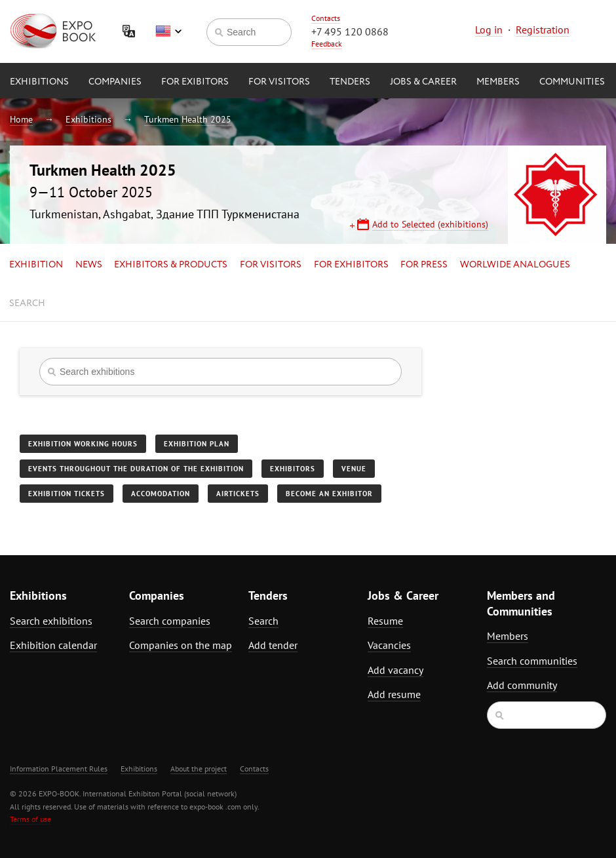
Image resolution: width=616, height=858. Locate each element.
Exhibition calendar (53, 645)
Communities (572, 82)
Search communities (532, 661)
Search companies (170, 621)
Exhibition (36, 265)
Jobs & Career (423, 82)
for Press (424, 265)
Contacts (326, 18)
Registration (543, 29)
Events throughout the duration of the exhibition (136, 469)
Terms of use (30, 819)
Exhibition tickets (67, 494)
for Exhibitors (351, 265)
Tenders (350, 82)
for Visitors (279, 82)
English (168, 31)
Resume (385, 621)
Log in (489, 29)
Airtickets (238, 494)
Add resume (394, 694)
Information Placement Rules (59, 769)
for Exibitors (195, 82)
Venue (354, 469)
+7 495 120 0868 (350, 31)
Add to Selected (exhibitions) (430, 224)
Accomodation (161, 494)
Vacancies (389, 645)
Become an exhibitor (329, 494)
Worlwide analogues (515, 265)
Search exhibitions (51, 621)
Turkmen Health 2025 (188, 119)
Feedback (327, 44)
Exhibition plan (197, 444)
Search (27, 303)
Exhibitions (39, 82)
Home (21, 119)
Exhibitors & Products (171, 265)
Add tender (273, 645)
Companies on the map (181, 645)
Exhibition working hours (83, 444)
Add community (522, 685)
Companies (115, 82)
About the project (199, 769)
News (89, 265)
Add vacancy (395, 670)
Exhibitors (293, 469)
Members (498, 82)
